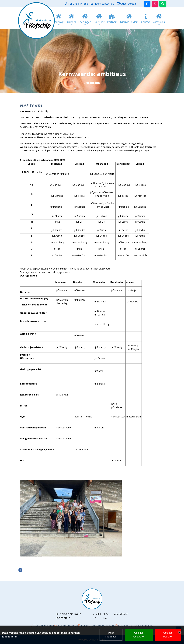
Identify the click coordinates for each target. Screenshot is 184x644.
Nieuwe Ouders (129, 22)
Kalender (99, 22)
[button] (86, 83)
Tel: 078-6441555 (78, 4)
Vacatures (159, 22)
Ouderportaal (128, 4)
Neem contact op (104, 4)
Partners (112, 22)
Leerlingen (85, 22)
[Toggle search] (163, 4)
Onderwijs (59, 22)
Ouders (71, 22)
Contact (146, 22)
